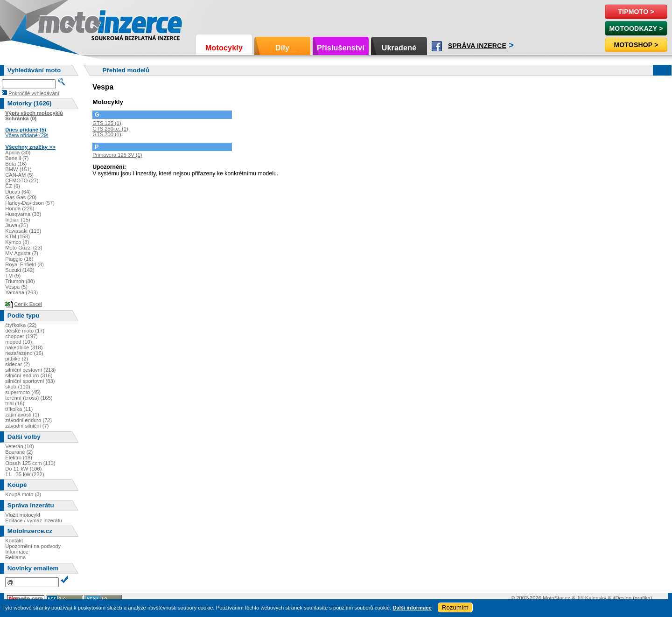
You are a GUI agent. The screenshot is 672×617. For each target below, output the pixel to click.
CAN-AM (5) (19, 175)
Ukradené (399, 48)
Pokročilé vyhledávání (34, 93)
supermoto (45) (23, 392)
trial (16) (15, 403)
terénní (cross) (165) (29, 398)
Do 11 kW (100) (23, 469)
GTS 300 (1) (107, 134)
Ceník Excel (28, 304)
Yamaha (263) (21, 292)
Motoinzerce (58, 23)
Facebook (437, 46)
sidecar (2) (17, 364)
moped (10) (18, 342)
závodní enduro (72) (28, 420)
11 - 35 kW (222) (24, 474)
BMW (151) (18, 169)
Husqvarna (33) (23, 214)
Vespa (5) (16, 287)
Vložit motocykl (23, 515)
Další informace (412, 608)
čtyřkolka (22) (21, 325)
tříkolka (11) (19, 409)
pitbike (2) (17, 359)
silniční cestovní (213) (30, 370)
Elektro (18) (19, 458)
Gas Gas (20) (21, 197)
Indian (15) (18, 220)
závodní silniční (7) (27, 426)
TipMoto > (636, 12)
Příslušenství (341, 48)
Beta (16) (16, 164)
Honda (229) (20, 208)
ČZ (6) (13, 186)
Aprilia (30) (18, 153)
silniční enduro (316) (29, 375)
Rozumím (455, 607)
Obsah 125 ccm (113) (30, 463)
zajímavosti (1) (22, 415)
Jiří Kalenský (591, 598)
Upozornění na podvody (33, 546)
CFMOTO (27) (22, 180)
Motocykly (224, 48)
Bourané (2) (19, 452)
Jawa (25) (17, 225)
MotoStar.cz (556, 598)
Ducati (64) (18, 192)
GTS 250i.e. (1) (110, 129)
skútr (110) (17, 387)
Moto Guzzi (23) (24, 248)
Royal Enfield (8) (24, 264)
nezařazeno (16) (24, 353)
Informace (17, 552)
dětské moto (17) (25, 331)
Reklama (15, 557)
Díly (282, 48)
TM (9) (13, 276)
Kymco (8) (17, 242)
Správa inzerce (477, 46)
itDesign (622, 598)
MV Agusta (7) (22, 253)
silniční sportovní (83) (30, 381)
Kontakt (14, 541)
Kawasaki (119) (23, 231)
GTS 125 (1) (107, 123)
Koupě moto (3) (23, 494)
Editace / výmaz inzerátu (34, 520)
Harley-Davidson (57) (30, 203)
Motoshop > (636, 45)
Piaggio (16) (19, 259)
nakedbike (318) (24, 347)
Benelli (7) (17, 158)
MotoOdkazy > (636, 28)
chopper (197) (21, 336)
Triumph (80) (20, 281)
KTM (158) (17, 236)
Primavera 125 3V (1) (117, 155)
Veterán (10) (20, 446)
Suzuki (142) (20, 270)
